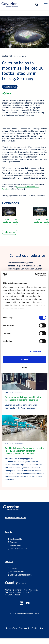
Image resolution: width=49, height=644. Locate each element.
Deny (24, 368)
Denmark (17, 590)
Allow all (24, 359)
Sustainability (16, 539)
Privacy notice (25, 628)
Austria (8, 590)
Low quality (16, 221)
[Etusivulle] (10, 5)
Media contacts (17, 571)
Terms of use (12, 628)
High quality (7, 221)
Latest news (16, 545)
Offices (13, 568)
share (7, 93)
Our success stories (19, 549)
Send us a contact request (22, 575)
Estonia (34, 590)
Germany (9, 592)
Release (10, 232)
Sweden (17, 595)
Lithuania (26, 592)
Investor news (10, 87)
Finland (26, 590)
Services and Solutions (15, 518)
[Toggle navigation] (46, 5)
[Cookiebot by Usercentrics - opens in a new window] (35, 274)
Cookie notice (38, 628)
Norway (8, 595)
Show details (35, 351)
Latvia (17, 592)
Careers (13, 542)
